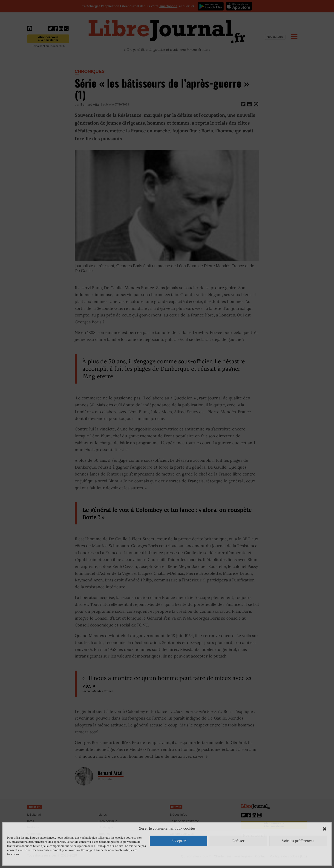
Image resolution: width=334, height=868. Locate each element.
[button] (325, 828)
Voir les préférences (298, 841)
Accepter (179, 841)
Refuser (238, 841)
